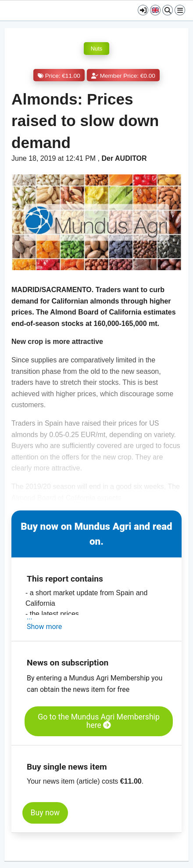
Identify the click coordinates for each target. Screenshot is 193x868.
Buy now (45, 813)
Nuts (96, 49)
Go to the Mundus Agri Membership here (99, 721)
